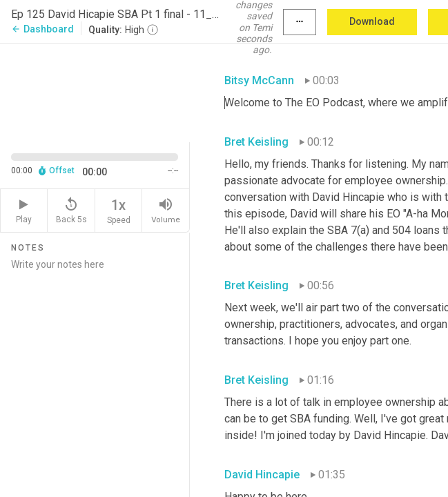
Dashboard (42, 29)
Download (372, 21)
